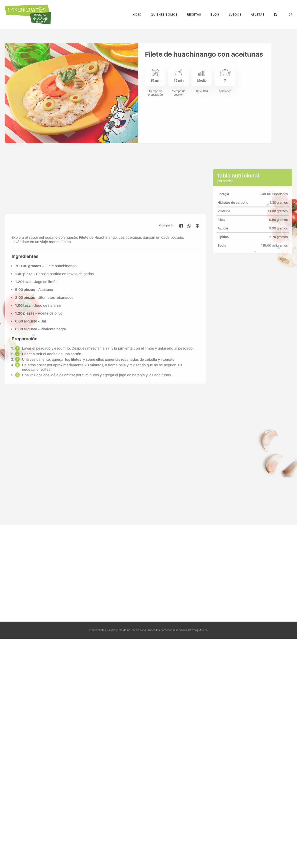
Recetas (194, 15)
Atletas (258, 15)
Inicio (137, 15)
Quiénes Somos (164, 15)
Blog (215, 15)
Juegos (235, 15)
